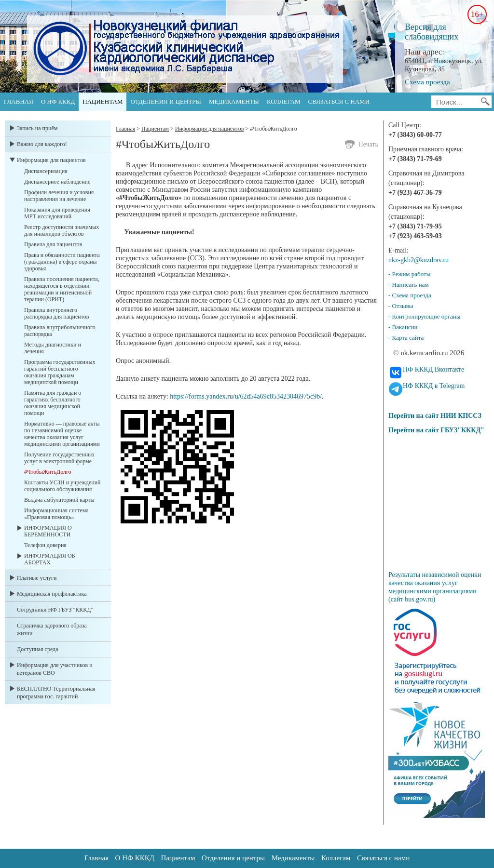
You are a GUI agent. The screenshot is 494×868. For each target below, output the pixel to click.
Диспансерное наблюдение (57, 182)
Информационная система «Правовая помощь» (56, 514)
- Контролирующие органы (425, 316)
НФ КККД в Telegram (434, 386)
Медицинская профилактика (52, 594)
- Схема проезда (410, 295)
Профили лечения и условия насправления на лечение (59, 196)
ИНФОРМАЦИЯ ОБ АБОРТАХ (50, 559)
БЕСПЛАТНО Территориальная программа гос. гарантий (56, 693)
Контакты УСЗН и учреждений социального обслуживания (62, 486)
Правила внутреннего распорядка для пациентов (56, 313)
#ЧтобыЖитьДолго (48, 472)
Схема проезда (427, 82)
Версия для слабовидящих (432, 32)
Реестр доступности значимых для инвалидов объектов (62, 230)
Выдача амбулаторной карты (59, 500)
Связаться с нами (339, 101)
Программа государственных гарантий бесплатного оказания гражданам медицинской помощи (60, 372)
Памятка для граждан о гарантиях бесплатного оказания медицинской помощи (53, 403)
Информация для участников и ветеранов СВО (55, 669)
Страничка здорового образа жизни (52, 629)
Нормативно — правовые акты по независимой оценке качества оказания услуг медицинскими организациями (62, 434)
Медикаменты (234, 101)
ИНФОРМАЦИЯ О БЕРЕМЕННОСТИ (48, 531)
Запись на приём (37, 128)
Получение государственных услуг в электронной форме (59, 458)
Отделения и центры (165, 101)
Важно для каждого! (42, 144)
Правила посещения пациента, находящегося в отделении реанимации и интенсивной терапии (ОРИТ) (62, 289)
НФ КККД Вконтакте (433, 369)
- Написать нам (409, 285)
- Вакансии (403, 327)
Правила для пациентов (53, 244)
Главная (19, 101)
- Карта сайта (406, 338)
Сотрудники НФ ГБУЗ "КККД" (55, 610)
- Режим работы (409, 274)
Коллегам (284, 101)
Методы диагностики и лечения (53, 348)
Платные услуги (37, 578)
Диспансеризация (46, 171)
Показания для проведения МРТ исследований (57, 213)
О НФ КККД (58, 101)
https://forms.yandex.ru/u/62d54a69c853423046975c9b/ (246, 396)
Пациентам (103, 101)
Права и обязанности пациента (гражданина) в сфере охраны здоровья (62, 262)
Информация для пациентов (51, 160)
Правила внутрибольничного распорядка (60, 331)
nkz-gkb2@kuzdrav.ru (419, 260)
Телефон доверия (45, 545)
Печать (368, 144)
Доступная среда (38, 649)
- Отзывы (401, 306)
